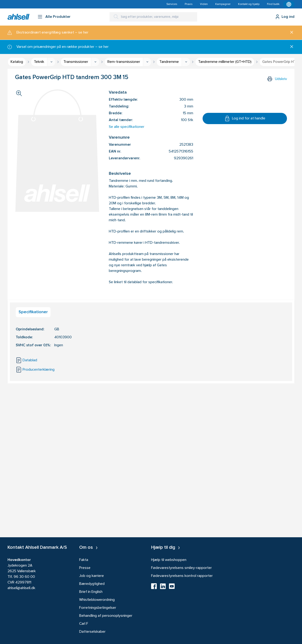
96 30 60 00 (24, 577)
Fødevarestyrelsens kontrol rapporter (182, 576)
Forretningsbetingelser (98, 608)
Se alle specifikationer (127, 127)
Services (172, 4)
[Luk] (290, 33)
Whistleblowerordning (97, 600)
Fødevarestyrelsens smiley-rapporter (181, 568)
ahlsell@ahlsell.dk (21, 588)
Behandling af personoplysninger (106, 616)
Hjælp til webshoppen (169, 560)
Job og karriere (92, 576)
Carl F (84, 624)
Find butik (273, 4)
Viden (204, 4)
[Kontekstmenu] (289, 4)
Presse (85, 568)
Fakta (84, 560)
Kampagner (223, 4)
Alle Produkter (58, 17)
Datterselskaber (92, 632)
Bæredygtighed (92, 584)
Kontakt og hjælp (249, 4)
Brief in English (91, 592)
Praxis (189, 4)
